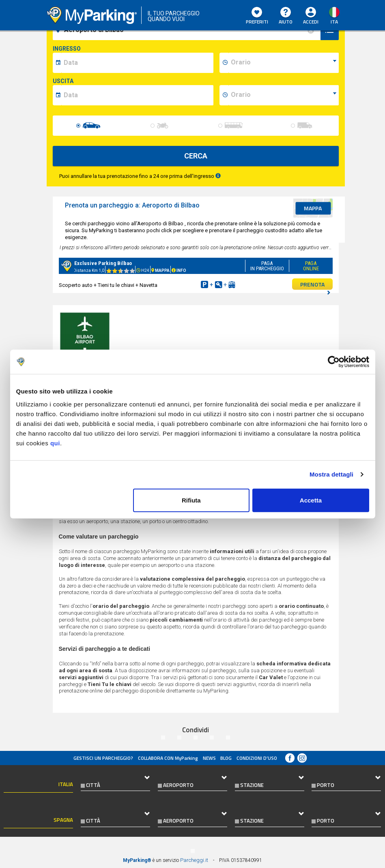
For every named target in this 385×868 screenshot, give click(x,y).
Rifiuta (191, 500)
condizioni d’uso (257, 758)
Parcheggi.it (194, 860)
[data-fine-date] (137, 95)
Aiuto (286, 16)
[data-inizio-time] (284, 63)
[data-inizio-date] (137, 63)
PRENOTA (315, 285)
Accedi (311, 22)
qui (55, 443)
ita (334, 22)
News (209, 758)
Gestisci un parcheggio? (103, 758)
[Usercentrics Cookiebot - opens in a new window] (334, 362)
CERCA (196, 156)
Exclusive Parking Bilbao (103, 263)
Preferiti (257, 16)
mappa (313, 208)
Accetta (311, 500)
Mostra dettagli (331, 474)
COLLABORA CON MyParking (168, 758)
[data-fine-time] (284, 95)
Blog (226, 758)
